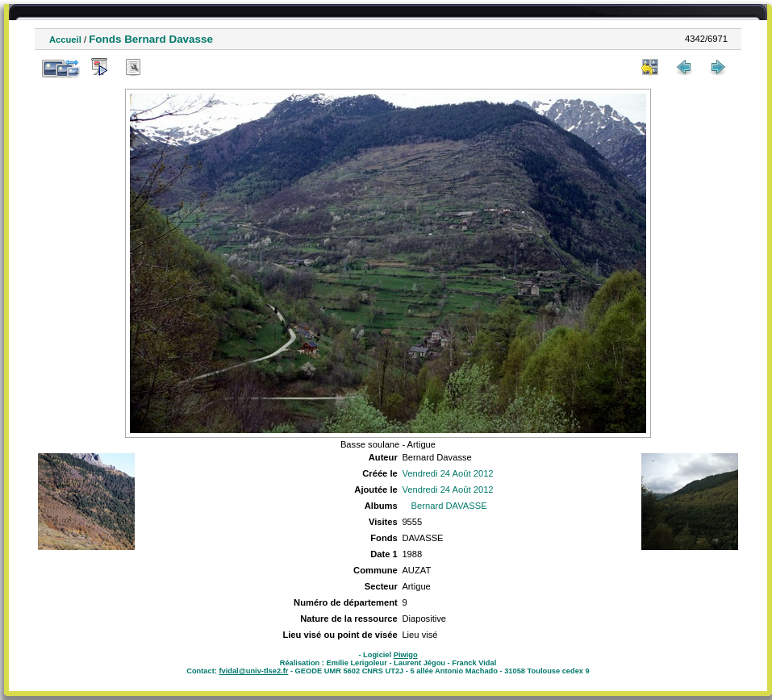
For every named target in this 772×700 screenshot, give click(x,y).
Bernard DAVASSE (449, 506)
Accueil (65, 40)
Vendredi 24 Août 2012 (447, 473)
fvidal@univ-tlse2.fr (253, 671)
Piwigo (406, 655)
